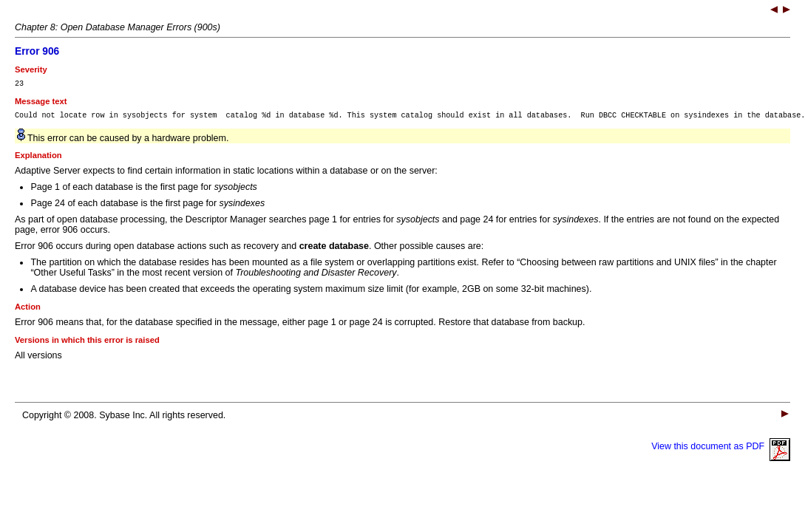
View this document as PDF (721, 451)
